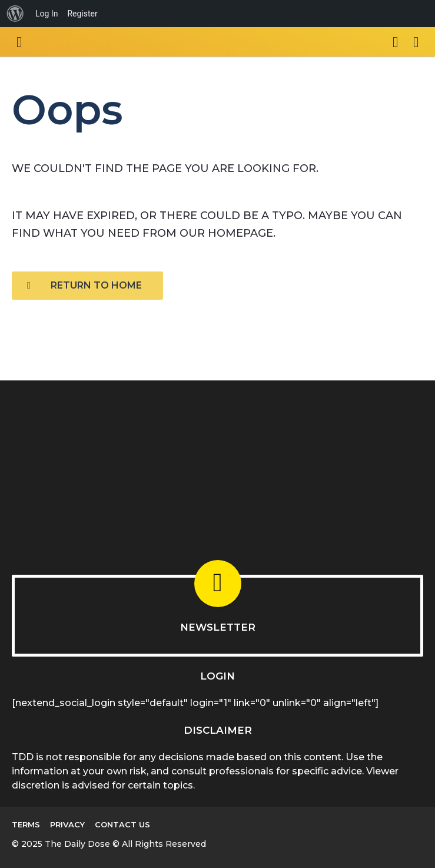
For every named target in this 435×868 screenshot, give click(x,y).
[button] (19, 42)
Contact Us (122, 824)
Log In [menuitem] (47, 14)
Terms (26, 824)
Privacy (67, 824)
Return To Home (84, 285)
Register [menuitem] (82, 14)
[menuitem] (15, 14)
